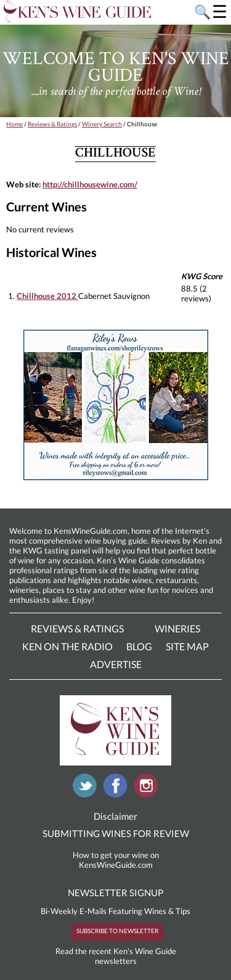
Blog (139, 646)
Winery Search (102, 124)
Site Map (187, 646)
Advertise (116, 664)
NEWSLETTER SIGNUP (115, 892)
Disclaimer (115, 816)
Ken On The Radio (67, 646)
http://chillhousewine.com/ (90, 184)
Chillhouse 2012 (47, 296)
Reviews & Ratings (52, 124)
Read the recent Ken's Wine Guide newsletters (116, 956)
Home (14, 124)
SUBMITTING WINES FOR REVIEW (116, 833)
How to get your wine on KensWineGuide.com (116, 860)
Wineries (177, 628)
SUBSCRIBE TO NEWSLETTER (117, 931)
